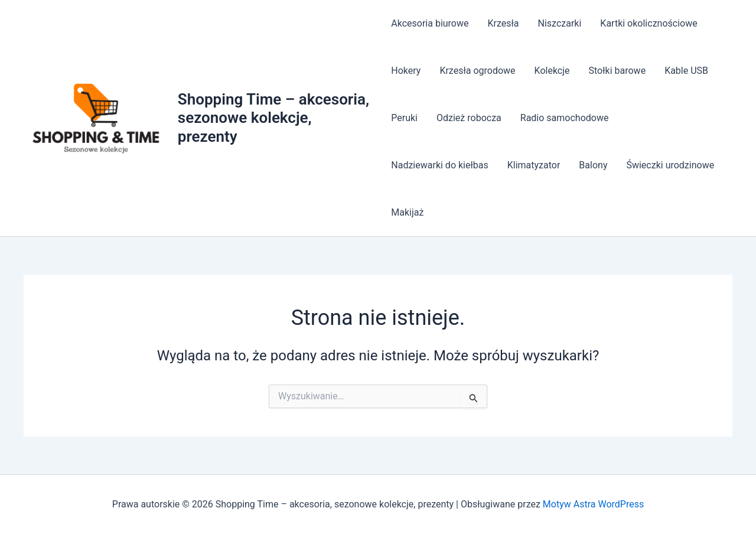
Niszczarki (560, 23)
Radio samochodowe (565, 118)
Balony (593, 165)
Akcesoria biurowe (430, 23)
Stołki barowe (617, 71)
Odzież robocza (469, 118)
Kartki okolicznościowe (649, 23)
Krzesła (504, 23)
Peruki (404, 118)
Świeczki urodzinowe (670, 165)
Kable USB (686, 71)
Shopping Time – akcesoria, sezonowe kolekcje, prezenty (273, 118)
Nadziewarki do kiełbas (439, 165)
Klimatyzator (534, 165)
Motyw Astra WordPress (593, 504)
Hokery (406, 71)
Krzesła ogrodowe (477, 71)
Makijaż (407, 212)
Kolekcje (552, 71)
